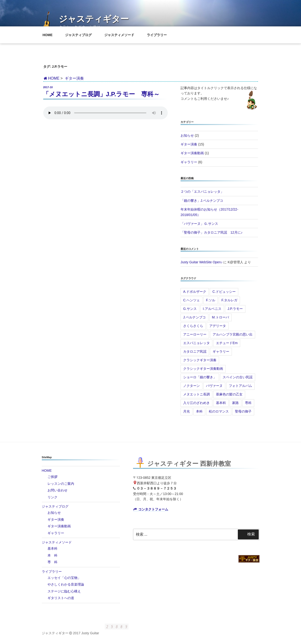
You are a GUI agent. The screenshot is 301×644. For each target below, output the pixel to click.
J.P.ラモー (235, 309)
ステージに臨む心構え (64, 591)
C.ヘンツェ (191, 300)
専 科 (53, 562)
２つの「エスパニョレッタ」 (202, 192)
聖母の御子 (243, 411)
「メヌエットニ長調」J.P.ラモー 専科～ (101, 94)
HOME (50, 35)
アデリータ (218, 326)
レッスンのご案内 (61, 484)
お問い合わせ (57, 490)
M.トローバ (220, 317)
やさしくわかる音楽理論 (66, 584)
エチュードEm (227, 343)
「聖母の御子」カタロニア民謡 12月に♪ (212, 232)
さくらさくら (193, 326)
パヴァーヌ (214, 386)
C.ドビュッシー (224, 292)
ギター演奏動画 (192, 153)
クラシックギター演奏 (200, 360)
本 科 (53, 555)
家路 (235, 403)
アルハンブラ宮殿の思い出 (233, 334)
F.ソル (211, 300)
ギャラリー (189, 162)
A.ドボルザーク (195, 292)
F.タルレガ (229, 300)
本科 (199, 411)
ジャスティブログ (81, 35)
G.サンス (190, 309)
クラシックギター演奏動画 (203, 369)
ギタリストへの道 (61, 598)
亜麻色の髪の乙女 (229, 394)
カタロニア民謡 (195, 351)
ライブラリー (159, 35)
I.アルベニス (212, 309)
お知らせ (187, 135)
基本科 (221, 403)
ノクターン (191, 386)
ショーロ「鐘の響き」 (200, 377)
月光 (186, 411)
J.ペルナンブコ (194, 317)
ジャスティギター (94, 19)
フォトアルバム (240, 386)
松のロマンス (219, 411)
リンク (53, 497)
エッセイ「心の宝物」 (64, 578)
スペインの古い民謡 (238, 377)
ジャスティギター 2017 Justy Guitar (71, 633)
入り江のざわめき (196, 403)
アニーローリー (195, 334)
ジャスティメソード (122, 35)
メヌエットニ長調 (196, 394)
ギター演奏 (74, 78)
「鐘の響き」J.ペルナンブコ (202, 201)
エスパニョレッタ (196, 343)
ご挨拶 (53, 477)
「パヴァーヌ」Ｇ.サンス (199, 224)
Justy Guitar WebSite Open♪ (201, 262)
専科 (248, 403)
